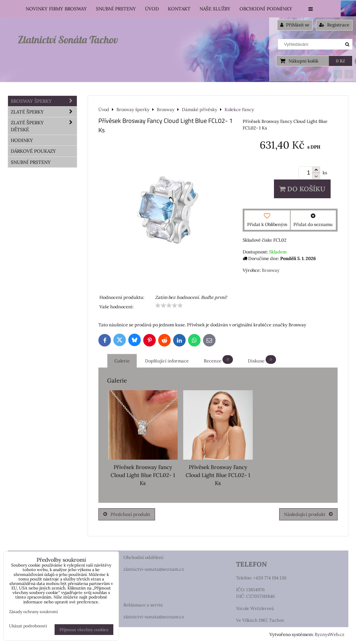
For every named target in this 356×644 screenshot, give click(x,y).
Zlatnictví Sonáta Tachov (68, 40)
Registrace (334, 25)
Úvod (152, 9)
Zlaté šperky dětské (44, 126)
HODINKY (22, 140)
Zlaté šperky (44, 112)
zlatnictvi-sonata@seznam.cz (154, 569)
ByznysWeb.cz (330, 634)
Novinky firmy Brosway (56, 9)
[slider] (169, 306)
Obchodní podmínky (266, 9)
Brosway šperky (44, 101)
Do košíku (302, 189)
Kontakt (179, 9)
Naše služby (215, 9)
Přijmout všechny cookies (84, 630)
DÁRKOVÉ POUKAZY (33, 151)
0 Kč (341, 61)
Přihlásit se (295, 25)
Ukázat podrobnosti (28, 626)
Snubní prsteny (116, 9)
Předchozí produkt (127, 514)
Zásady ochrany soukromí (33, 612)
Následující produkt (308, 514)
